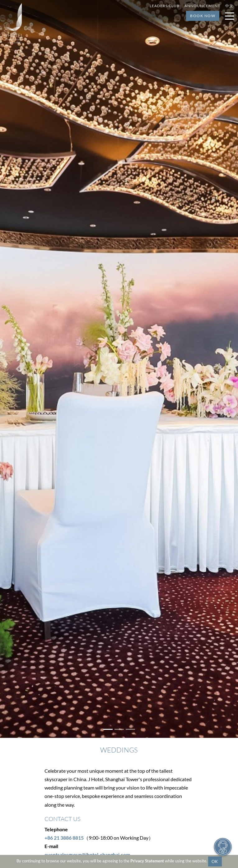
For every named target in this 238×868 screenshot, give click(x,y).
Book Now (203, 16)
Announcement (202, 6)
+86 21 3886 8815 (64, 838)
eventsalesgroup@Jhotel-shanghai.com (87, 854)
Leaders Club (165, 6)
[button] (18, 369)
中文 (229, 6)
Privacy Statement (147, 861)
